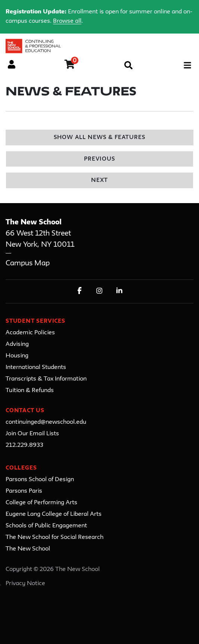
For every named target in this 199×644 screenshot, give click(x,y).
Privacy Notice (25, 584)
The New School (28, 549)
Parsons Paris (24, 491)
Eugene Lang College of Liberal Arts (54, 514)
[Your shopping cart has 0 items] (70, 66)
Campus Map (28, 263)
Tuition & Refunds (30, 391)
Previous (99, 159)
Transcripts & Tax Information (46, 379)
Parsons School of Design (40, 480)
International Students (36, 367)
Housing (17, 356)
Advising (17, 344)
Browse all (67, 21)
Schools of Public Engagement (46, 526)
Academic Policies (30, 333)
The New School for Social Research (55, 537)
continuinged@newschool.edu (46, 422)
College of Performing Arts (41, 503)
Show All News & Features (100, 138)
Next (99, 181)
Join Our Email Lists (32, 434)
